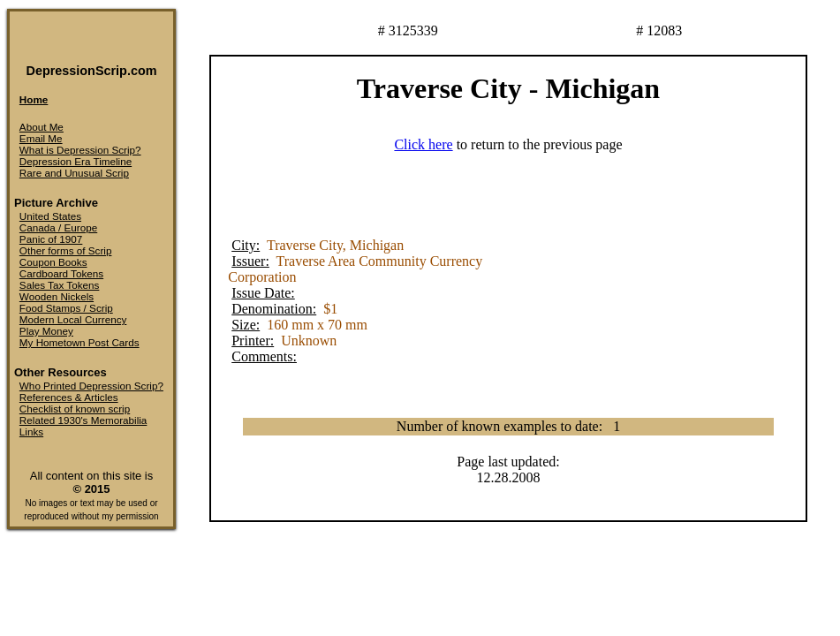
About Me (42, 127)
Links (31, 432)
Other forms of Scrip (66, 250)
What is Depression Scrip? (80, 150)
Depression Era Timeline (76, 161)
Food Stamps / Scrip (66, 308)
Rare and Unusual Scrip (74, 173)
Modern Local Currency (73, 319)
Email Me (41, 138)
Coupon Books (53, 262)
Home (34, 99)
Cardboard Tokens (61, 273)
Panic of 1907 (51, 239)
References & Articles (69, 397)
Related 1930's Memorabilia (83, 420)
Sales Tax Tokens (60, 285)
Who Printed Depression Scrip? (91, 386)
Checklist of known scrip (75, 409)
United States (50, 216)
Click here (423, 144)
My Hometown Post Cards (79, 342)
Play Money (46, 331)
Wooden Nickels (57, 296)
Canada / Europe (58, 227)
